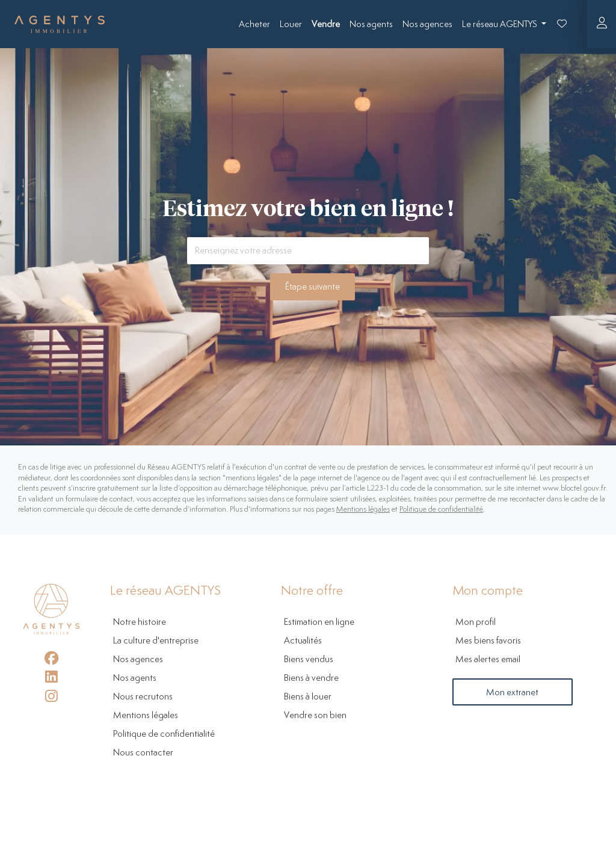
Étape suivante (313, 287)
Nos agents (371, 24)
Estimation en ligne (319, 622)
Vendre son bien (315, 715)
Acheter (254, 24)
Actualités (303, 641)
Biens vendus (309, 659)
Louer (291, 24)
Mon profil (476, 622)
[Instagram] (51, 696)
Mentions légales (363, 510)
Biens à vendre (311, 678)
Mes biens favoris (488, 641)
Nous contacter (143, 753)
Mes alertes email (488, 659)
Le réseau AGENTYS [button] (500, 24)
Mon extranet (512, 693)
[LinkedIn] (51, 677)
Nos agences (427, 24)
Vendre (326, 24)
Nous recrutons (143, 697)
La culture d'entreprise (156, 641)
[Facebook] (51, 658)
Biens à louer (308, 697)
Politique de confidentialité (441, 510)
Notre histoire (140, 622)
